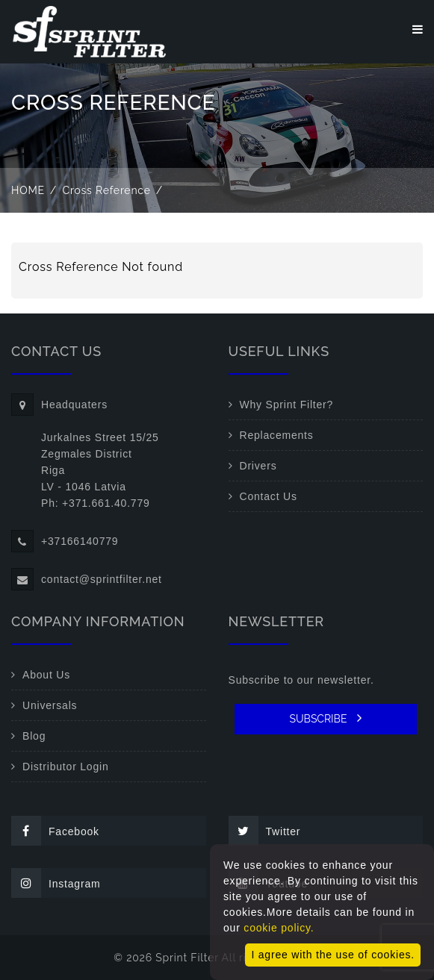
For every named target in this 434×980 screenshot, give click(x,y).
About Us (46, 675)
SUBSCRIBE (325, 718)
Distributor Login (66, 767)
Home (28, 190)
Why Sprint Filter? (287, 405)
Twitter (265, 831)
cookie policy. (279, 928)
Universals (50, 705)
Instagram (56, 883)
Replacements (277, 435)
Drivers (258, 466)
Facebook (55, 831)
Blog (34, 736)
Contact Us (269, 496)
